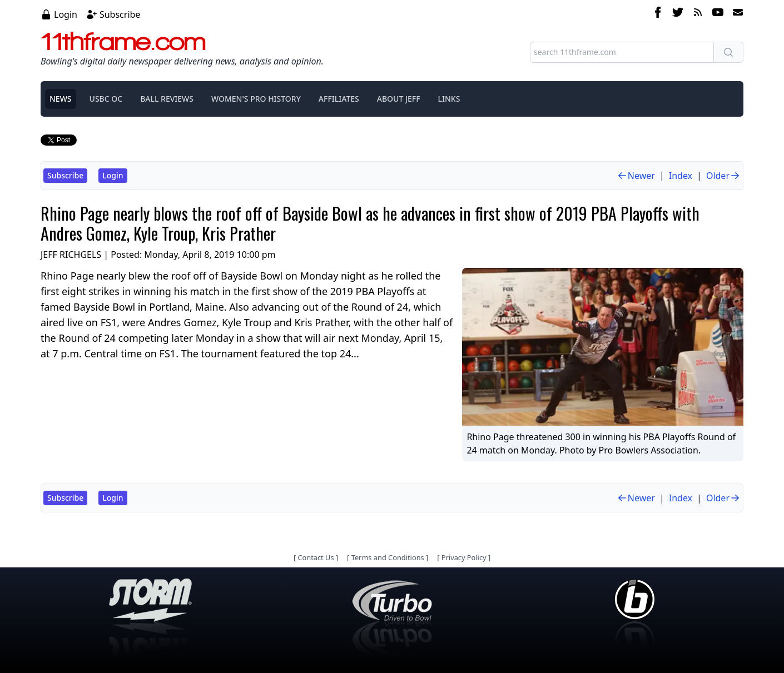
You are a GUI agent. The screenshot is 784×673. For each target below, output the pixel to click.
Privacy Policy (464, 557)
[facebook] (658, 14)
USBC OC (106, 99)
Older (723, 176)
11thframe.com (123, 41)
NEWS (61, 99)
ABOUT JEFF (399, 99)
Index (681, 176)
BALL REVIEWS (167, 99)
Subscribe (120, 14)
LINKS (449, 99)
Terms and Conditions (388, 557)
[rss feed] (698, 14)
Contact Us (316, 557)
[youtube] (718, 14)
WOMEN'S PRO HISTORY (256, 99)
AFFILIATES (339, 99)
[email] (736, 14)
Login (66, 14)
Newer (636, 176)
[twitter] (678, 14)
